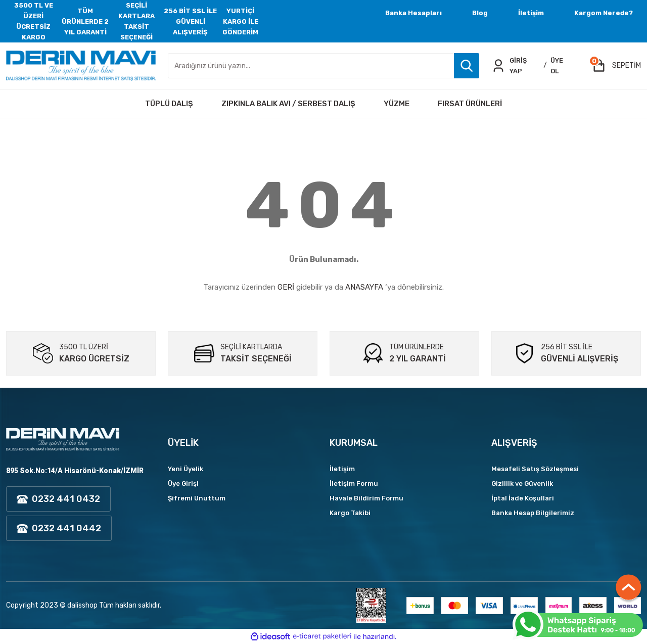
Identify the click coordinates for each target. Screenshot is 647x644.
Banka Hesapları (413, 13)
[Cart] (616, 66)
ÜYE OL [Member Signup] (557, 66)
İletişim (531, 13)
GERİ (286, 287)
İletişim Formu (354, 484)
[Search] (323, 66)
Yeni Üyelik (186, 469)
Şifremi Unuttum (197, 498)
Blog (480, 13)
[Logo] (81, 66)
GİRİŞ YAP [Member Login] (518, 66)
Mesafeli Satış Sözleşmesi (535, 469)
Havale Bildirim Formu (366, 498)
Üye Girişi (183, 484)
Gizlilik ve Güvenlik (522, 484)
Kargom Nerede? (604, 13)
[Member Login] (498, 66)
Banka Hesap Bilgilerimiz (533, 513)
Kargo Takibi (350, 513)
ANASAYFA (364, 287)
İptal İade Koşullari (523, 498)
